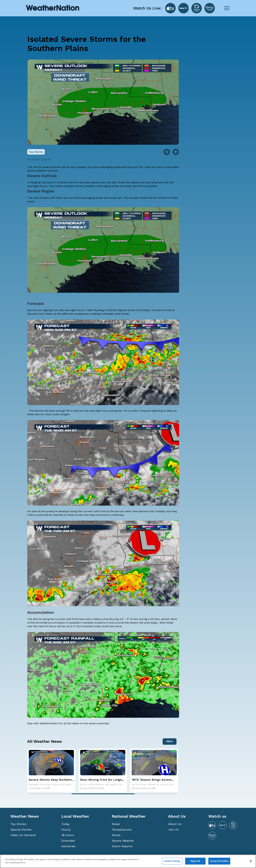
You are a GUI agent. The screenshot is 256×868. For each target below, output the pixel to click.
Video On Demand (23, 835)
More (170, 741)
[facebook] (176, 152)
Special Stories (21, 829)
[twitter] (167, 152)
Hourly (66, 829)
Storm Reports (122, 846)
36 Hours (68, 835)
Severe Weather (123, 841)
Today (65, 824)
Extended (68, 841)
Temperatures (122, 829)
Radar (116, 824)
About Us (175, 824)
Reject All (195, 861)
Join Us (173, 829)
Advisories (68, 846)
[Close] (251, 861)
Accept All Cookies (219, 861)
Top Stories (18, 824)
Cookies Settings (172, 861)
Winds (116, 835)
